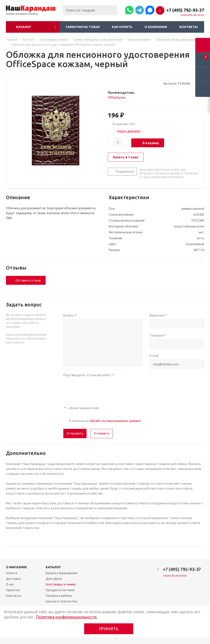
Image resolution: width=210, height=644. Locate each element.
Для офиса (54, 579)
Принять (109, 629)
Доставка (13, 579)
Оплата (12, 573)
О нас (10, 584)
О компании (156, 27)
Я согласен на (105, 421)
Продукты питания (60, 590)
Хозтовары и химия (60, 584)
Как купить (122, 27)
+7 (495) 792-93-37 (185, 10)
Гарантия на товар (83, 27)
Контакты (189, 27)
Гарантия (13, 590)
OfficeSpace (117, 97)
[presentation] (101, 389)
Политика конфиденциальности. (67, 617)
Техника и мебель (59, 596)
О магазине (16, 567)
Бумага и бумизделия (61, 573)
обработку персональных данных (115, 421)
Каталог (24, 27)
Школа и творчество (61, 601)
